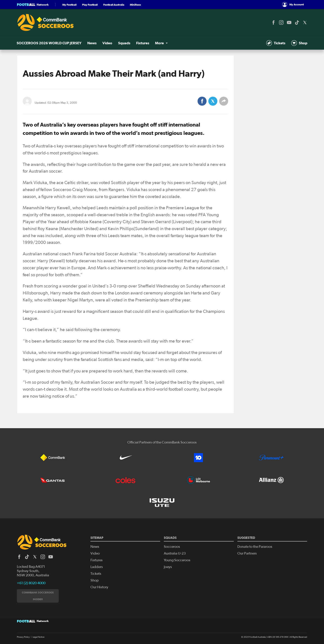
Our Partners (247, 553)
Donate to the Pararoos (255, 547)
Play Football (90, 5)
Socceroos (172, 547)
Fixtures (142, 43)
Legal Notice (38, 637)
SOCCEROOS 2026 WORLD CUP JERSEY (49, 43)
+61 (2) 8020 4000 (31, 583)
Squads (124, 43)
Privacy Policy (23, 637)
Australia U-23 (175, 553)
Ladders (97, 567)
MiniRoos (135, 5)
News (92, 43)
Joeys (168, 567)
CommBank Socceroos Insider (38, 596)
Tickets (276, 43)
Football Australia (114, 5)
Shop (299, 43)
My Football (69, 5)
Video (107, 43)
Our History (99, 587)
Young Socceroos (177, 560)
